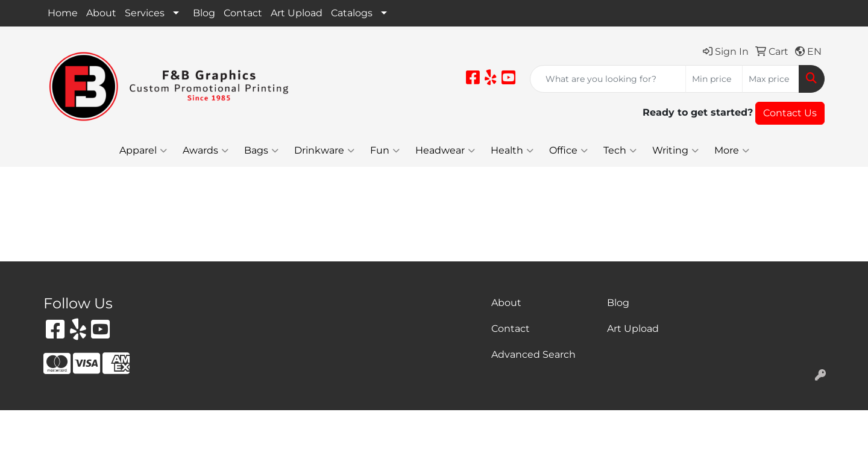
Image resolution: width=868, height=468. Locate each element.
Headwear (445, 151)
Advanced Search (533, 354)
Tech (620, 151)
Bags (261, 151)
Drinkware (324, 151)
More (732, 151)
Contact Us (790, 113)
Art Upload (297, 13)
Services (145, 13)
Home (63, 13)
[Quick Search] (608, 79)
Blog (204, 13)
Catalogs (352, 13)
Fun (385, 151)
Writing (675, 151)
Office (568, 151)
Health (512, 151)
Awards (206, 151)
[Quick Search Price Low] (714, 79)
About (101, 13)
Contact (243, 13)
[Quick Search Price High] (771, 79)
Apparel (143, 151)
